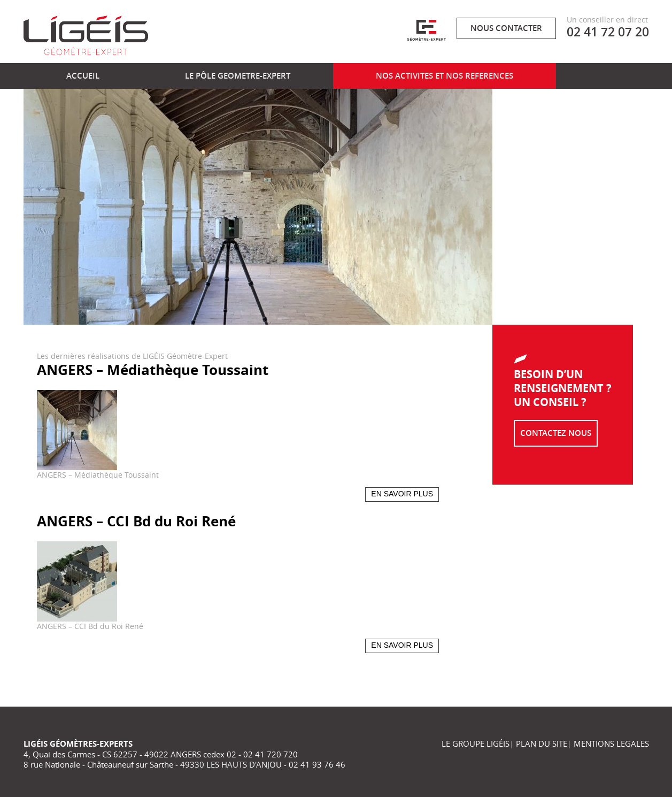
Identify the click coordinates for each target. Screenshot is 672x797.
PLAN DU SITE (542, 744)
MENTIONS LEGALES (611, 744)
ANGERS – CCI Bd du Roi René (136, 521)
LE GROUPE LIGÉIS (476, 744)
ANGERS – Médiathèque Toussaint (153, 370)
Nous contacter (506, 28)
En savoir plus (402, 494)
